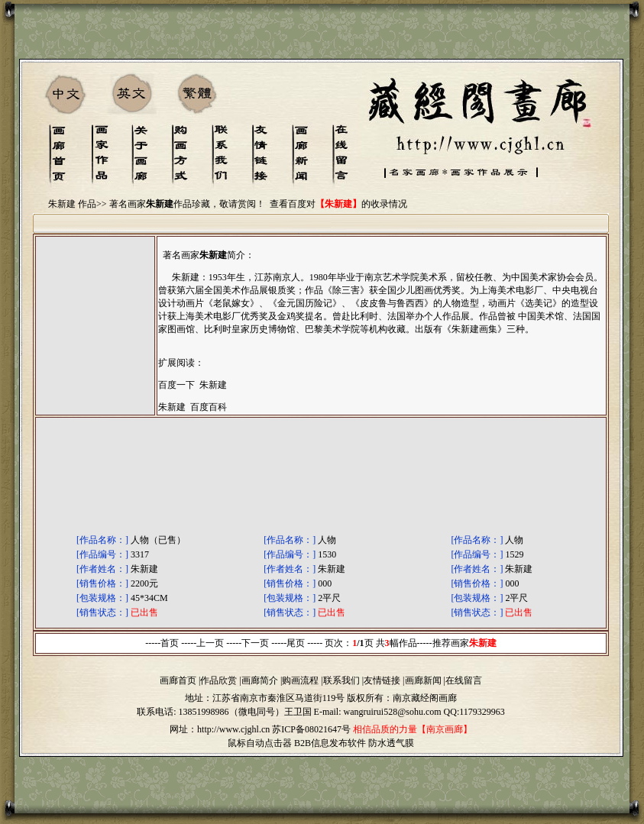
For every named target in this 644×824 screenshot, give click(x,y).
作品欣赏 (218, 680)
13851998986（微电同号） (231, 712)
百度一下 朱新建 (193, 385)
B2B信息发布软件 (330, 743)
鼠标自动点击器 (260, 743)
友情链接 (382, 680)
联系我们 (341, 680)
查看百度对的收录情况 (338, 204)
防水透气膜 (391, 743)
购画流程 (300, 680)
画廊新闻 (423, 680)
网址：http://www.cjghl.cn (220, 729)
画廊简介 (260, 680)
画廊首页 (178, 680)
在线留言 (464, 680)
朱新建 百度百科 (193, 407)
